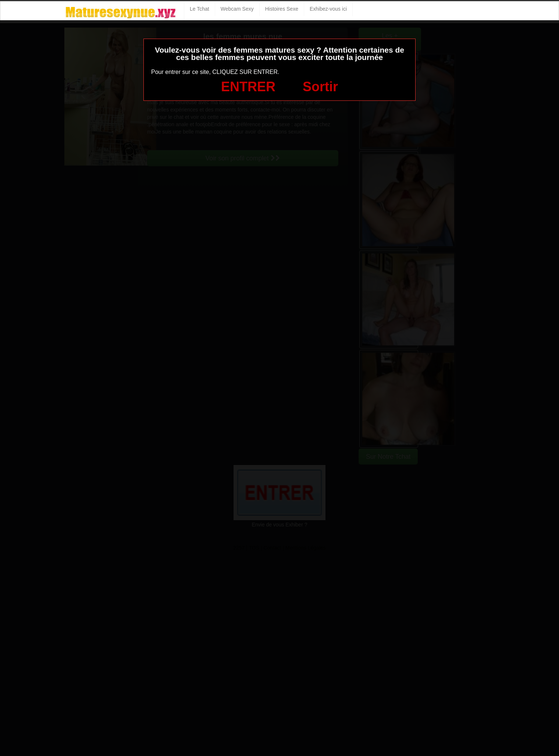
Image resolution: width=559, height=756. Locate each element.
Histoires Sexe (282, 9)
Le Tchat (200, 9)
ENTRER (248, 87)
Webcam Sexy (237, 9)
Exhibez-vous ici (328, 9)
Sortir (320, 87)
